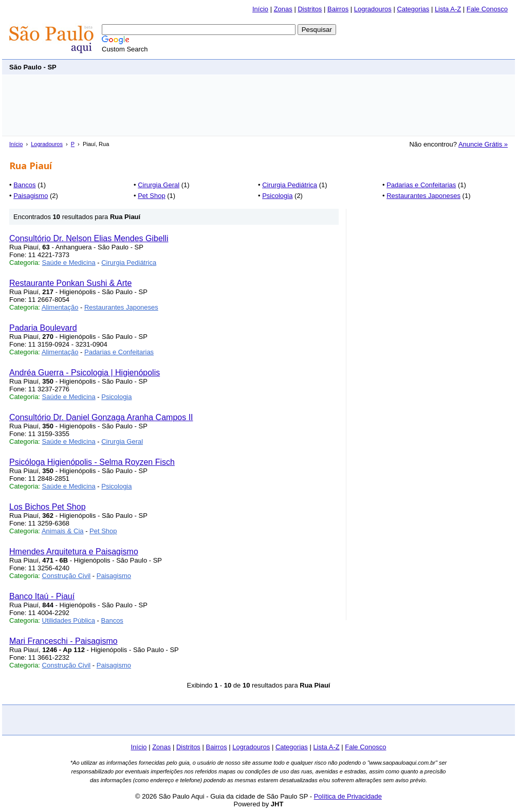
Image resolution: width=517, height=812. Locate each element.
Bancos (24, 185)
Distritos (310, 9)
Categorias (413, 9)
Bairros (338, 9)
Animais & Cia (63, 531)
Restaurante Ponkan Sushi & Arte (70, 283)
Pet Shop (152, 196)
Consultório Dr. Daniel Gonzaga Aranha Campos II (101, 417)
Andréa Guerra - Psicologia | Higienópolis (85, 373)
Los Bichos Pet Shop (48, 507)
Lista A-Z (448, 9)
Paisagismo (31, 196)
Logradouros (373, 9)
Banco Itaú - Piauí (42, 596)
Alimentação (60, 307)
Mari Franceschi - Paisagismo (63, 641)
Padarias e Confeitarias (421, 185)
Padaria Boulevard (43, 328)
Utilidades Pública (69, 620)
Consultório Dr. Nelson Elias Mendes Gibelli (89, 238)
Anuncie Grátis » (483, 144)
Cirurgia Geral (159, 185)
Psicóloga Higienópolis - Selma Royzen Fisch (92, 462)
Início (260, 9)
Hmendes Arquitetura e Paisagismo (74, 552)
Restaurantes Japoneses (423, 196)
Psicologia (277, 196)
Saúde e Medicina (69, 263)
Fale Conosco (487, 9)
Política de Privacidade (348, 796)
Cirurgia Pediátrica (290, 185)
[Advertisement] (321, 67)
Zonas (283, 9)
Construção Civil (67, 576)
